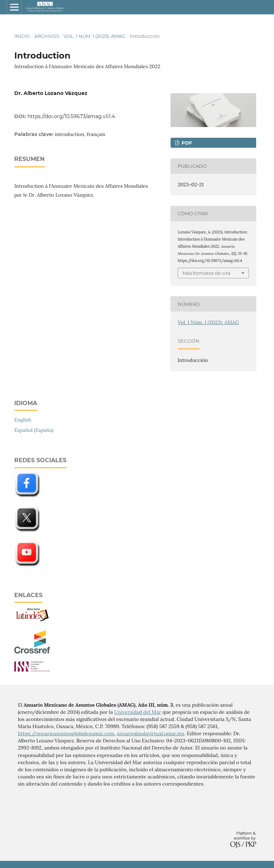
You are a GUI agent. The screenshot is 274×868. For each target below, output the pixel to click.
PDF (186, 143)
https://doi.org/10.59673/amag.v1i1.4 (71, 116)
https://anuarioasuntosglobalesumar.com (66, 733)
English (23, 420)
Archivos (47, 36)
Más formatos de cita (207, 273)
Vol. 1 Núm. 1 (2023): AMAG (94, 36)
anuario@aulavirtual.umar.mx (150, 733)
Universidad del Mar (138, 712)
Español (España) (34, 430)
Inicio (22, 36)
